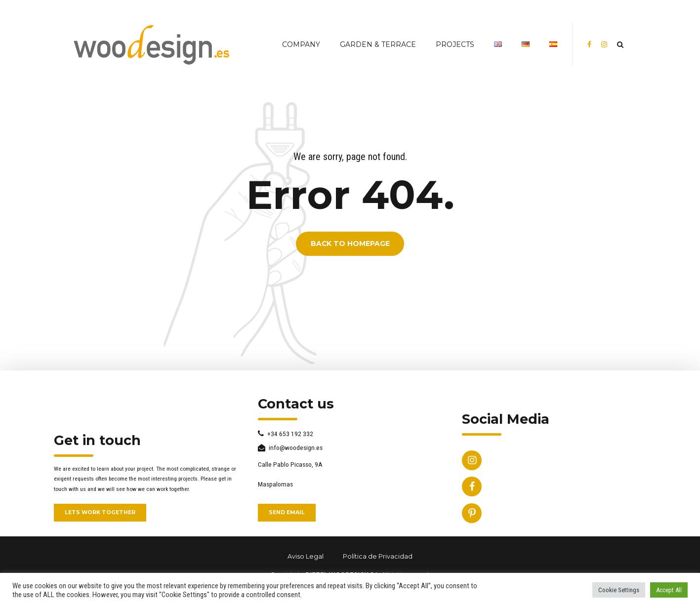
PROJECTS (455, 44)
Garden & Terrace (378, 44)
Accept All (669, 590)
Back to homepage (350, 244)
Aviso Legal (306, 556)
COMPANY (301, 44)
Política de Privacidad (378, 556)
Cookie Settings (619, 590)
